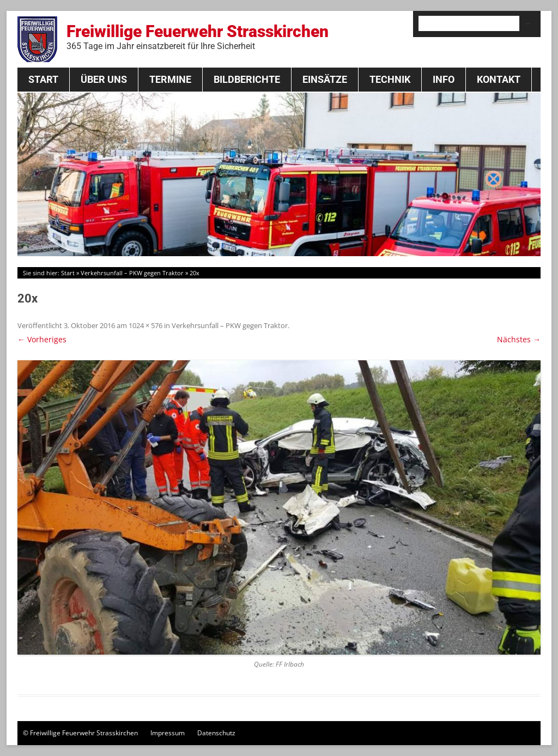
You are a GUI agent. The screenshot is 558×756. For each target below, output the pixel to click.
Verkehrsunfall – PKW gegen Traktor (132, 273)
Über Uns (104, 79)
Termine (170, 79)
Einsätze (325, 79)
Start (43, 79)
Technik (390, 79)
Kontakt (499, 79)
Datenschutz (216, 733)
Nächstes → (519, 339)
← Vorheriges (42, 339)
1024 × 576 (145, 325)
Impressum (168, 733)
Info (444, 79)
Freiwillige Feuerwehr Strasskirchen (198, 37)
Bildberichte (247, 79)
